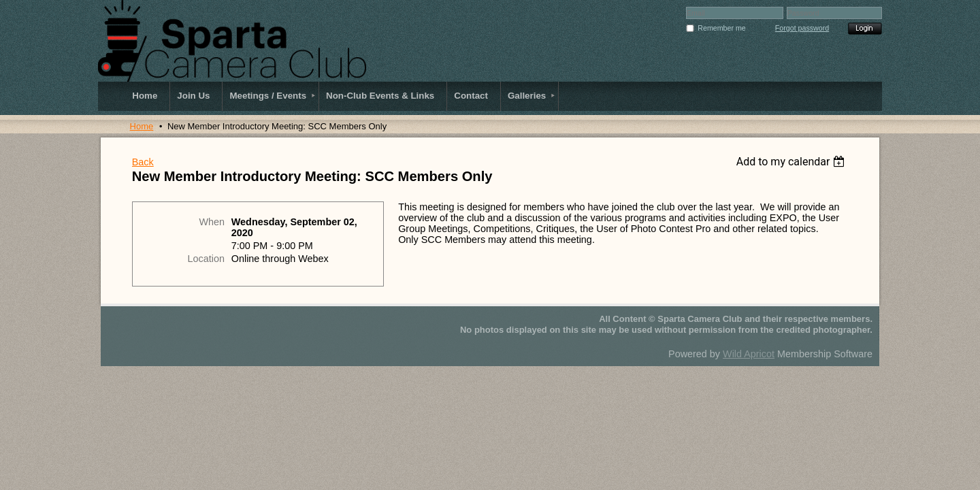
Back (143, 162)
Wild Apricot (749, 354)
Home (142, 126)
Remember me (721, 28)
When (212, 222)
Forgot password (802, 28)
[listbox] (793, 162)
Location (206, 259)
